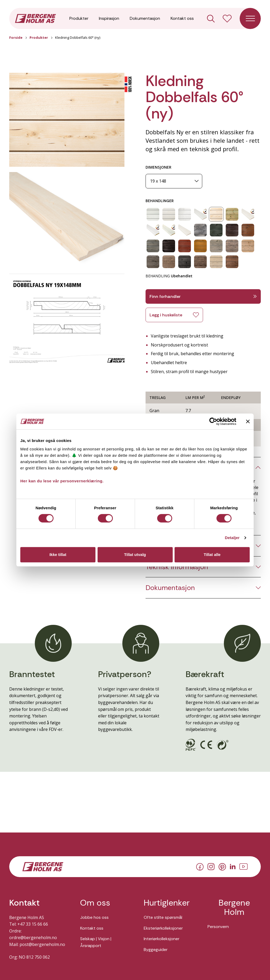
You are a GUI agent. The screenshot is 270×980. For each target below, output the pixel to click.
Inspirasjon (109, 18)
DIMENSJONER (158, 167)
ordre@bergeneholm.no (33, 938)
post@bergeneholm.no (42, 944)
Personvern (218, 927)
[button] (67, 120)
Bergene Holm (234, 907)
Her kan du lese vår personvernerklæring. (62, 481)
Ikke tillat (58, 555)
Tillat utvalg (135, 555)
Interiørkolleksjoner (161, 939)
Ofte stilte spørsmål (163, 917)
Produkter (79, 18)
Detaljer (232, 538)
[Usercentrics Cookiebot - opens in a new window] (213, 421)
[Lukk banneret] (248, 421)
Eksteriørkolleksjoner (163, 928)
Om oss (95, 903)
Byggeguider (156, 950)
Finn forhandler (203, 296)
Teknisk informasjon (177, 567)
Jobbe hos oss (94, 917)
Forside (16, 37)
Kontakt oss (182, 18)
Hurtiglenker (167, 903)
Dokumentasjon (145, 18)
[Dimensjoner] (174, 181)
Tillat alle (212, 555)
